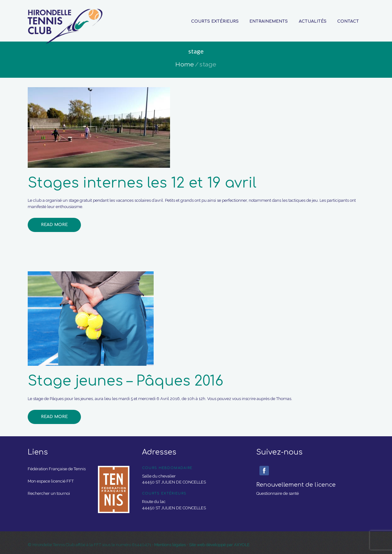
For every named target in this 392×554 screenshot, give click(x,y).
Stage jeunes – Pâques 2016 (125, 381)
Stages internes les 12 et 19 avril (142, 183)
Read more (54, 225)
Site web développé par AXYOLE (219, 545)
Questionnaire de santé (278, 493)
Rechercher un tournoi (49, 493)
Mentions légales (170, 545)
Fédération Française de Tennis (57, 469)
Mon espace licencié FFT (51, 481)
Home (185, 65)
